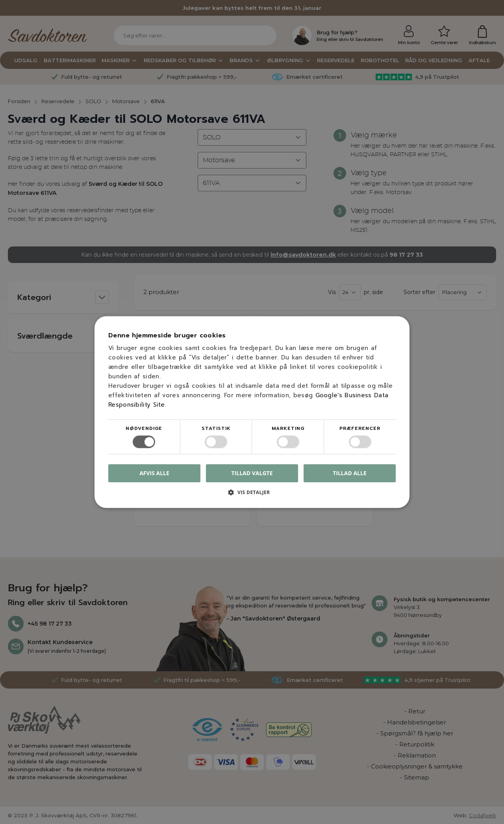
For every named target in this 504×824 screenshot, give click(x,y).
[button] (252, 495)
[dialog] (252, 412)
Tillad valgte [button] (252, 473)
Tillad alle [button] (350, 473)
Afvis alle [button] (154, 473)
